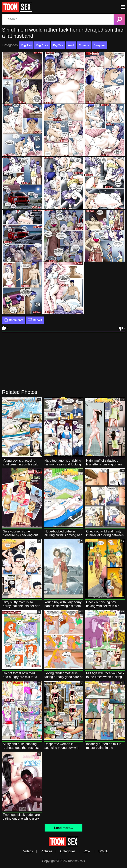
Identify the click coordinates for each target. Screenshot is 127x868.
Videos (28, 851)
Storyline (99, 45)
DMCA (103, 851)
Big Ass (27, 45)
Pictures (47, 851)
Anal (71, 45)
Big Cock (42, 45)
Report (35, 320)
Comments (14, 320)
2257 (87, 851)
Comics (84, 45)
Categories (68, 851)
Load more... (64, 828)
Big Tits (58, 45)
